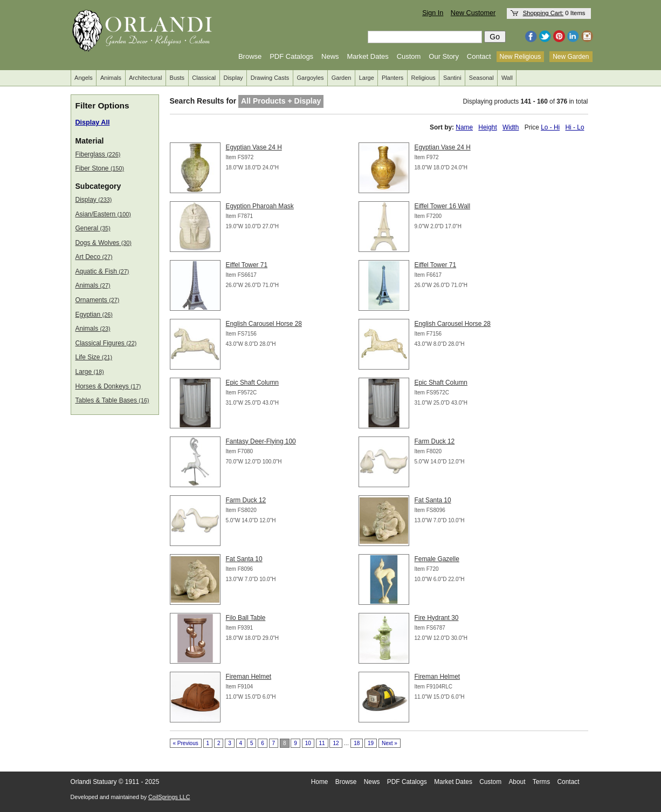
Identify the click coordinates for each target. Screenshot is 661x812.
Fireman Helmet (249, 677)
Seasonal (481, 78)
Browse (250, 56)
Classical (204, 78)
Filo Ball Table (246, 618)
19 (371, 743)
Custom (409, 56)
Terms (541, 782)
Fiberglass (98, 154)
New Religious (521, 57)
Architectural (145, 78)
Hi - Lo (574, 127)
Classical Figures (106, 343)
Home (320, 782)
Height (487, 127)
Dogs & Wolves (104, 243)
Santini (452, 78)
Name (464, 127)
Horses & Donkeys (108, 386)
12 (336, 743)
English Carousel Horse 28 (264, 324)
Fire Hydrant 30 (437, 618)
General (93, 228)
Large (367, 78)
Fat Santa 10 (433, 500)
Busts (177, 78)
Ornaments (98, 300)
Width (511, 127)
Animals (111, 78)
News (330, 56)
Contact (479, 56)
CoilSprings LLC (169, 797)
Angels (84, 78)
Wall (507, 78)
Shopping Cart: (543, 13)
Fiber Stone (100, 168)
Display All (93, 122)
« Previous (186, 743)
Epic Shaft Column (252, 383)
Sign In (433, 13)
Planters (393, 78)
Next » (390, 743)
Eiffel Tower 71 (247, 265)
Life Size (94, 357)
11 (322, 743)
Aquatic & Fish (102, 271)
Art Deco (94, 257)
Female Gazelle (437, 559)
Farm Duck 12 (435, 441)
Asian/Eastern (103, 214)
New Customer (473, 13)
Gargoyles (310, 78)
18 (357, 743)
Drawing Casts (270, 78)
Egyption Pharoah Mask (260, 206)
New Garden (571, 57)
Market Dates (367, 56)
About (517, 782)
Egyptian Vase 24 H (254, 147)
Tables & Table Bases (112, 400)
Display (233, 78)
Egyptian (94, 315)
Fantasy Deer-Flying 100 (261, 441)
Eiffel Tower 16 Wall (443, 206)
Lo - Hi (550, 127)
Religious (424, 78)
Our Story (444, 56)
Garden (342, 78)
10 (308, 743)
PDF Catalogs (291, 56)
